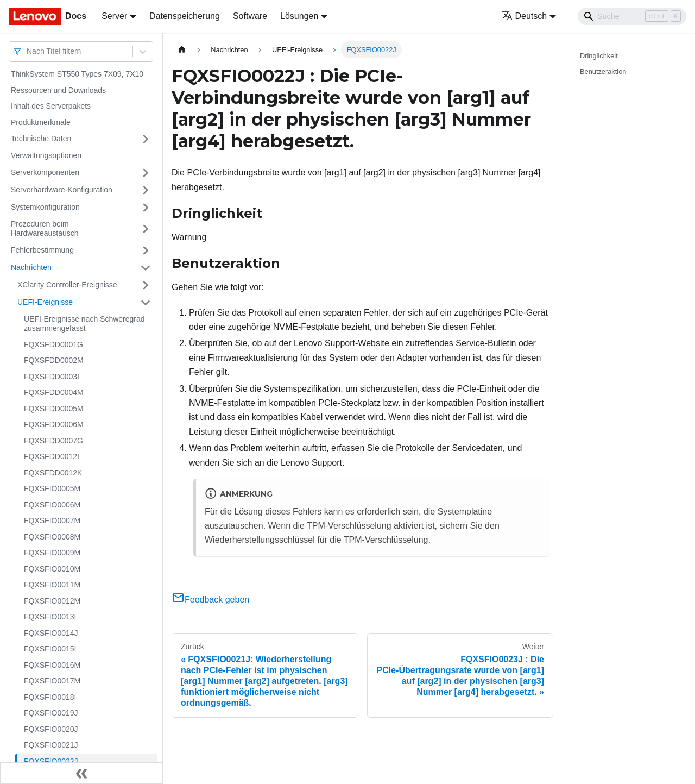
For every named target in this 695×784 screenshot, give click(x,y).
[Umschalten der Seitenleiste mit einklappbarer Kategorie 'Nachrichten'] (146, 268)
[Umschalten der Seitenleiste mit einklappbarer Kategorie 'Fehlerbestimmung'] (146, 250)
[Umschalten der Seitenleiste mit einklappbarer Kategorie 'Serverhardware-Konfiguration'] (146, 190)
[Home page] (182, 50)
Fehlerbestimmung (42, 250)
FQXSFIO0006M (52, 505)
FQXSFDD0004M (54, 392)
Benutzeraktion (603, 71)
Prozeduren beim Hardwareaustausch (45, 229)
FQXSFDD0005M (54, 409)
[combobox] (28, 51)
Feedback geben (210, 600)
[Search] (632, 16)
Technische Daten (41, 139)
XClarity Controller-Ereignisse (67, 285)
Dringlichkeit (599, 56)
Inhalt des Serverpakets (51, 106)
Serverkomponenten (45, 172)
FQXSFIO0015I (50, 649)
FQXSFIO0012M (52, 601)
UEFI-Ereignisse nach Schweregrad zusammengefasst (84, 324)
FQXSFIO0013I (50, 617)
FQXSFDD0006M (54, 424)
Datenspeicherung (185, 16)
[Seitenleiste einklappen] (81, 773)
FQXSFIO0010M (52, 569)
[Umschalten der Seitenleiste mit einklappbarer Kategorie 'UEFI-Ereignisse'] (146, 303)
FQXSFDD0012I (52, 456)
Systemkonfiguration (45, 207)
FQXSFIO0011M (52, 585)
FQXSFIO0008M (52, 537)
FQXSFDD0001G (53, 344)
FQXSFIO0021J (51, 745)
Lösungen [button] (299, 16)
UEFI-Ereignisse (45, 302)
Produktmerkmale (41, 122)
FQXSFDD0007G (53, 441)
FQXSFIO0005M (52, 488)
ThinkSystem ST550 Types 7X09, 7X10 (77, 74)
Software (250, 16)
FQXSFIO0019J (51, 713)
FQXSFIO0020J (51, 729)
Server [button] (114, 16)
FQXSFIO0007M (52, 520)
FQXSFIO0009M (52, 553)
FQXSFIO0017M (52, 681)
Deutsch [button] (525, 16)
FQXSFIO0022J (51, 761)
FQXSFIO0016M (52, 665)
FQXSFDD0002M (54, 360)
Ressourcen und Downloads (58, 90)
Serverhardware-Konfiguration (62, 190)
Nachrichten (31, 267)
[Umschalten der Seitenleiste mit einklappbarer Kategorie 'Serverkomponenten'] (146, 173)
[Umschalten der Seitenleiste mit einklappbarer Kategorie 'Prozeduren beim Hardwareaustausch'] (146, 229)
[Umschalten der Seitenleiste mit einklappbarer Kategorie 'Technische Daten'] (146, 139)
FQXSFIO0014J (51, 633)
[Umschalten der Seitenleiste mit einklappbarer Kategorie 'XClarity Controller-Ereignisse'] (146, 285)
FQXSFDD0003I (52, 377)
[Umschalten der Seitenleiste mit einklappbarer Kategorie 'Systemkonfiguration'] (146, 208)
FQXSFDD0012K (53, 473)
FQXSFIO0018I (50, 697)
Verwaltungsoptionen (46, 155)
